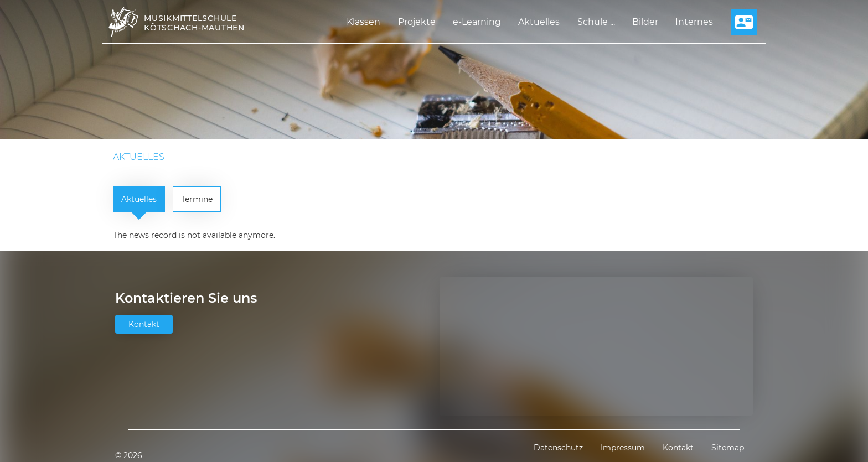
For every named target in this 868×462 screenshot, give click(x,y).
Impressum (623, 448)
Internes (694, 22)
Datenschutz (558, 448)
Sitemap (728, 448)
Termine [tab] (197, 199)
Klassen (363, 22)
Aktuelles (539, 22)
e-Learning (477, 22)
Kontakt (144, 324)
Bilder (645, 22)
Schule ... (596, 22)
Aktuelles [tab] (139, 199)
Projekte (417, 22)
